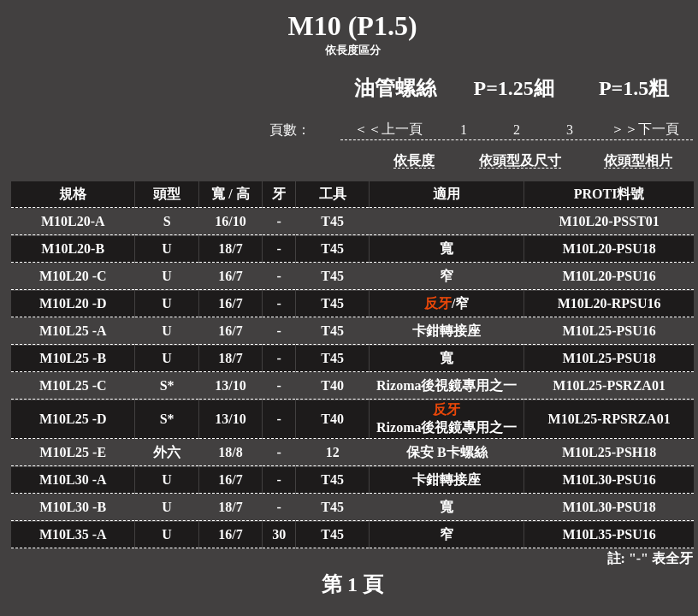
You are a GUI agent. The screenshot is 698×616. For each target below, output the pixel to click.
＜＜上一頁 (388, 129)
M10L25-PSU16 (609, 331)
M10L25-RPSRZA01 (609, 419)
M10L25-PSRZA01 (609, 385)
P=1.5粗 (634, 88)
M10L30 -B (73, 507)
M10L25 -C (73, 385)
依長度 (414, 160)
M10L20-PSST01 (609, 221)
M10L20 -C (73, 276)
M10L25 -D (73, 419)
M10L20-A (73, 221)
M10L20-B (73, 249)
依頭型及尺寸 (520, 160)
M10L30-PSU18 (609, 507)
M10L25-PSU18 (609, 358)
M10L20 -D (73, 303)
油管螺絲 (395, 88)
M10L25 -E (73, 452)
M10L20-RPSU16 (609, 303)
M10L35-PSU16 (609, 534)
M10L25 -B (73, 358)
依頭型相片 (638, 160)
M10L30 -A (73, 480)
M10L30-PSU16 (609, 480)
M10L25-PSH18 (609, 452)
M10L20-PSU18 (609, 249)
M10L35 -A (73, 534)
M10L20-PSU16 (609, 276)
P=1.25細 (514, 88)
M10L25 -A (73, 331)
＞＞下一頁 (645, 129)
